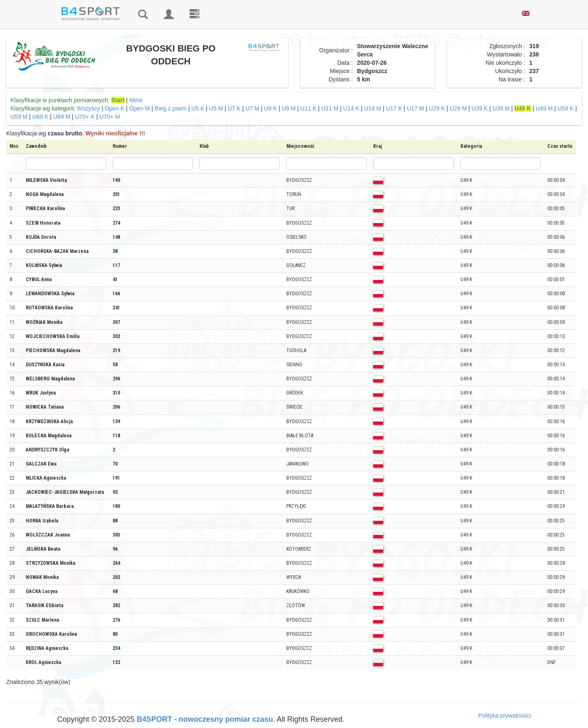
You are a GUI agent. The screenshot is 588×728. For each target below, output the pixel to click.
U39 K (480, 108)
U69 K (41, 117)
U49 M (544, 108)
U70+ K (85, 117)
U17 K (394, 108)
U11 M (330, 108)
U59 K (566, 108)
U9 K (270, 108)
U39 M (501, 108)
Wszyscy (88, 108)
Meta (136, 100)
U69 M (62, 117)
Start (118, 100)
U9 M (289, 108)
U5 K (198, 108)
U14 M (373, 108)
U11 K (309, 108)
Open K (114, 108)
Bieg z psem (171, 108)
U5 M (216, 108)
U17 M (415, 108)
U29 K (437, 108)
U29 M (458, 108)
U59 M (19, 117)
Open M (140, 108)
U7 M (252, 108)
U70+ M (109, 117)
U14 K (351, 108)
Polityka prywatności (505, 716)
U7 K (234, 108)
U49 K (523, 108)
